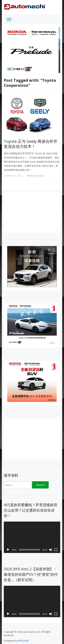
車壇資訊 (40, 176)
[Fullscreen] (56, 550)
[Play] (8, 550)
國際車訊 (31, 176)
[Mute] (51, 550)
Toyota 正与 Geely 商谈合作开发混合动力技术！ (31, 144)
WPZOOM (23, 641)
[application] (32, 537)
